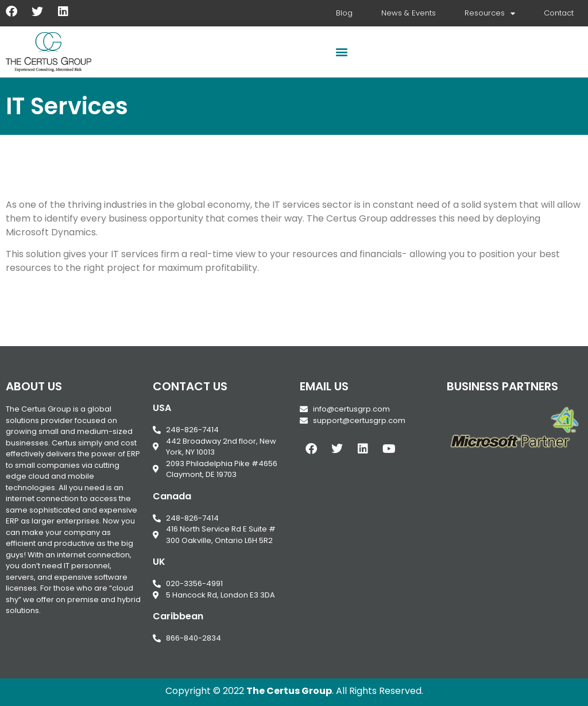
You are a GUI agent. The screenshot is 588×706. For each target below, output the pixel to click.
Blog (344, 13)
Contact (559, 13)
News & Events (409, 13)
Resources (490, 13)
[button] (341, 52)
